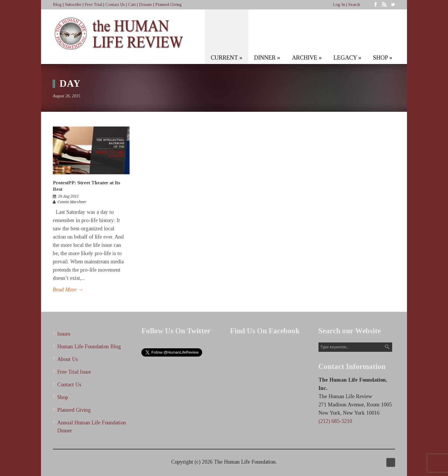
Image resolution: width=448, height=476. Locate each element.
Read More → (68, 290)
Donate (145, 5)
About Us (68, 359)
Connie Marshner (72, 202)
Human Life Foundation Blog (89, 347)
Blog (57, 5)
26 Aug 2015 (68, 196)
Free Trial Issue (74, 372)
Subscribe (73, 5)
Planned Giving (169, 5)
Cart (132, 5)
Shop (63, 397)
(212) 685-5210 (335, 421)
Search (354, 5)
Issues (64, 334)
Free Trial (93, 5)
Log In (339, 5)
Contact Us (115, 5)
